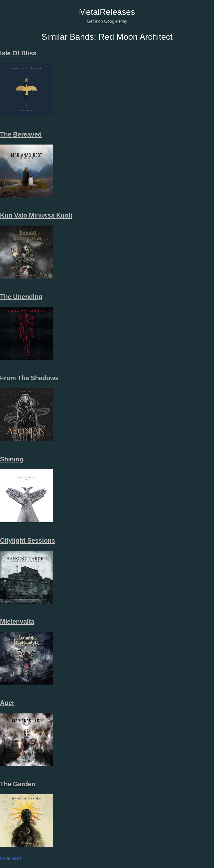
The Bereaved (21, 134)
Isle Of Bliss (18, 53)
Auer (7, 703)
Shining (12, 459)
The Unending (21, 297)
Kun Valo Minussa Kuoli (36, 215)
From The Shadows (29, 378)
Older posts (11, 858)
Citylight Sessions (28, 540)
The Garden (18, 784)
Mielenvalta (17, 621)
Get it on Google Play (107, 21)
